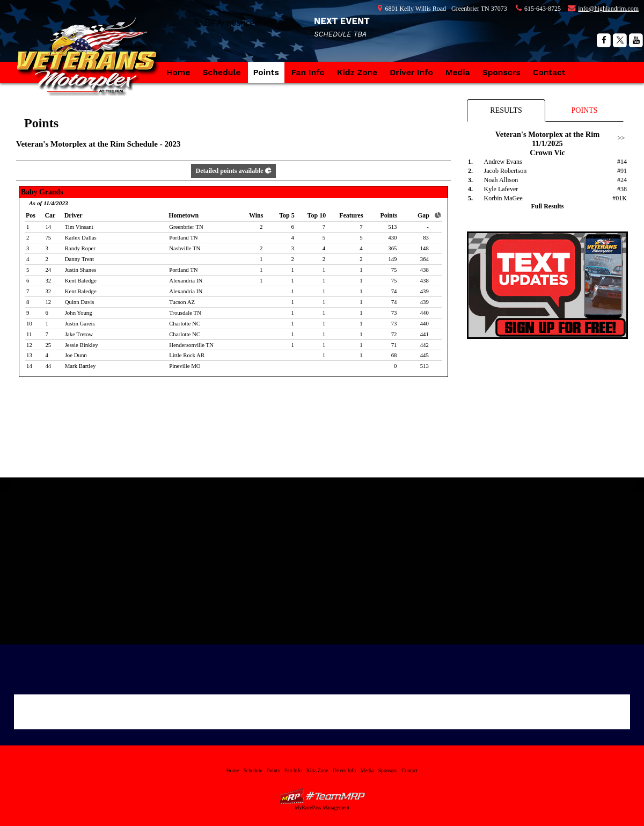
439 (425, 291)
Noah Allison (501, 180)
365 (392, 248)
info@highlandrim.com (608, 9)
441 (425, 334)
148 (425, 248)
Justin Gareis (80, 323)
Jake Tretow (79, 334)
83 (426, 237)
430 (392, 237)
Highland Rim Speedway (219, 504)
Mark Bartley (80, 366)
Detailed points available (233, 171)
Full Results (547, 206)
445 (425, 355)
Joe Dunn (76, 355)
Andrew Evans (503, 162)
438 (425, 270)
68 (394, 355)
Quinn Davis (80, 302)
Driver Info (411, 72)
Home (178, 72)
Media (458, 72)
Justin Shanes (81, 270)
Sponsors (502, 72)
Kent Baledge (81, 280)
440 (425, 313)
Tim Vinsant (79, 227)
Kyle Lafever (501, 189)
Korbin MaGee (503, 198)
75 (394, 270)
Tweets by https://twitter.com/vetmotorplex (425, 497)
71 (394, 345)
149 (392, 259)
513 (392, 227)
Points (266, 72)
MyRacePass (322, 796)
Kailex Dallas (81, 237)
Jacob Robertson (506, 171)
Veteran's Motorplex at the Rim (91, 67)
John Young (79, 313)
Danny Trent (79, 259)
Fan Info (308, 72)
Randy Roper (80, 248)
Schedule (222, 72)
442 (425, 345)
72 (394, 334)
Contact (549, 72)
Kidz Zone (357, 72)
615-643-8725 (543, 9)
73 (394, 313)
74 (394, 291)
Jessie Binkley (82, 345)
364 (425, 259)
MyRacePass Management (322, 807)
